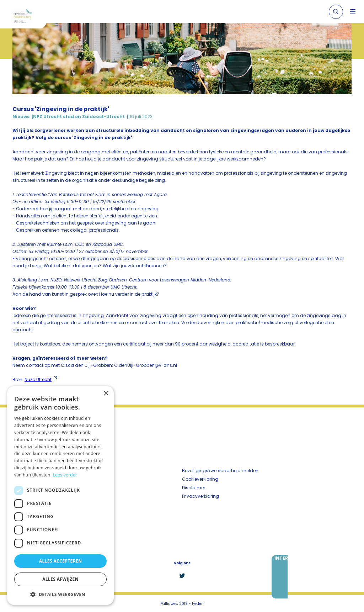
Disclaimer (194, 488)
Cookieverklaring (200, 479)
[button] (60, 594)
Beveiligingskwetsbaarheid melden (220, 471)
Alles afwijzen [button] (60, 579)
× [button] (106, 394)
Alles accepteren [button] (61, 561)
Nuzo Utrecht (38, 379)
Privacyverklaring (200, 496)
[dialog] (60, 495)
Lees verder (65, 475)
